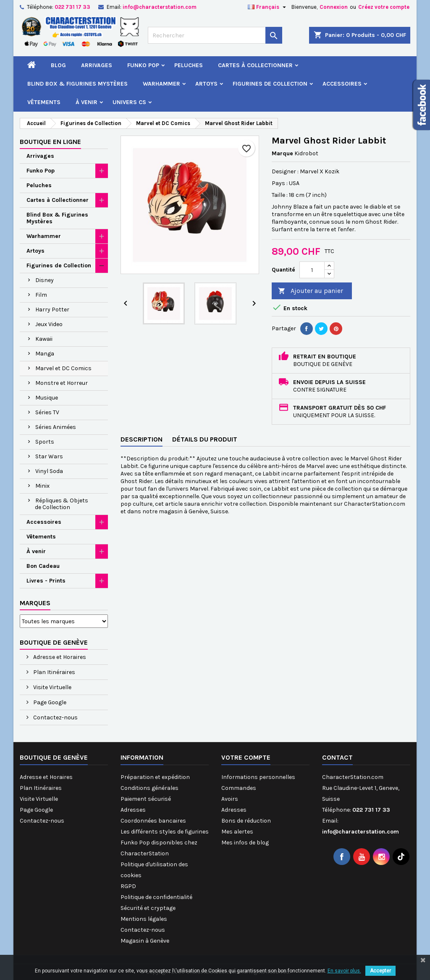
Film (41, 295)
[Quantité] (312, 270)
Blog (58, 65)
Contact (337, 757)
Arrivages (97, 65)
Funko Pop (143, 65)
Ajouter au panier (311, 291)
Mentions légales (144, 919)
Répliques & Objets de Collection (62, 504)
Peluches (189, 65)
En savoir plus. (344, 971)
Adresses (133, 810)
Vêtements (44, 102)
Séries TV (47, 412)
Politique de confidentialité (156, 897)
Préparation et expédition (155, 777)
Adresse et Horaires (59, 657)
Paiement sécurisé (146, 799)
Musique (47, 398)
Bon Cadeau (43, 566)
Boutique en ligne (50, 142)
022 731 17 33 (72, 7)
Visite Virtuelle (52, 687)
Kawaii (44, 339)
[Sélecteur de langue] (268, 7)
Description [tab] (142, 439)
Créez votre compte (384, 7)
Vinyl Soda (49, 471)
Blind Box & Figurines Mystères (77, 84)
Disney (45, 280)
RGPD (128, 886)
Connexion (334, 7)
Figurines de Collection (270, 84)
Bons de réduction (246, 821)
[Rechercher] (215, 35)
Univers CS (129, 102)
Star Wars (49, 456)
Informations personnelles (258, 777)
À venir (87, 102)
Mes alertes (237, 832)
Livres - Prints (46, 581)
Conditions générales (149, 788)
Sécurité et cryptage (148, 908)
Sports (45, 442)
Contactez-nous (55, 717)
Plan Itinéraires (54, 672)
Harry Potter (52, 310)
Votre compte (246, 757)
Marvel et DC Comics (63, 368)
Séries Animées (56, 427)
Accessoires (342, 84)
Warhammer (161, 84)
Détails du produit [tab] (205, 439)
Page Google (49, 702)
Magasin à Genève (145, 941)
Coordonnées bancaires (153, 821)
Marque (282, 153)
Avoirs (230, 799)
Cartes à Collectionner (255, 65)
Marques (35, 603)
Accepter (380, 971)
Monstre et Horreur (62, 383)
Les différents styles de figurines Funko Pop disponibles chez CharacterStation (165, 843)
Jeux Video (49, 324)
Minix (42, 486)
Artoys (206, 84)
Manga (45, 354)
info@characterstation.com (160, 7)
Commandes (239, 788)
